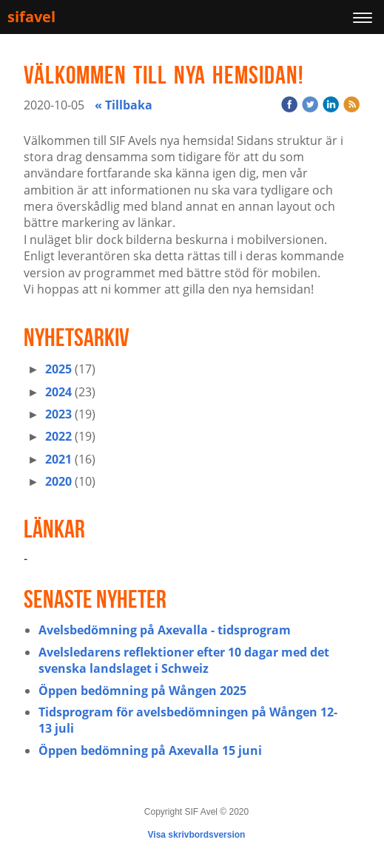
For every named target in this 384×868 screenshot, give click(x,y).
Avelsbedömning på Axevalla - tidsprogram (165, 630)
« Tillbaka (124, 105)
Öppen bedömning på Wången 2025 (142, 691)
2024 (58, 392)
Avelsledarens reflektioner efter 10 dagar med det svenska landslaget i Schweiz (184, 660)
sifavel (31, 17)
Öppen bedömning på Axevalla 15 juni (150, 750)
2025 (58, 369)
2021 (58, 459)
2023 (58, 414)
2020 (58, 481)
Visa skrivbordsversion (197, 835)
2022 (58, 436)
